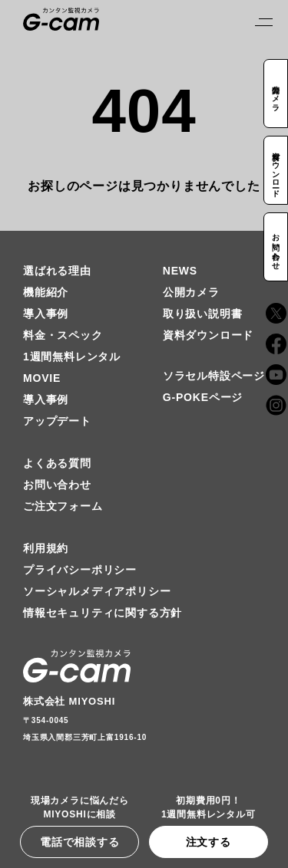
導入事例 (46, 314)
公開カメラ (191, 292)
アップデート (57, 421)
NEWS (180, 271)
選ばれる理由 (57, 271)
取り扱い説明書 (203, 314)
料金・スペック (63, 335)
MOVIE (42, 378)
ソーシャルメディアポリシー (97, 591)
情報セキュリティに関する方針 (103, 613)
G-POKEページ (203, 397)
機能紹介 (46, 292)
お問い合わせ (57, 485)
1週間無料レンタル (72, 357)
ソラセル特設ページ (214, 376)
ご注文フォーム (63, 506)
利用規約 (46, 548)
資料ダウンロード (208, 335)
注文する (209, 842)
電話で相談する (80, 842)
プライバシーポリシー (80, 570)
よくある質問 (57, 463)
